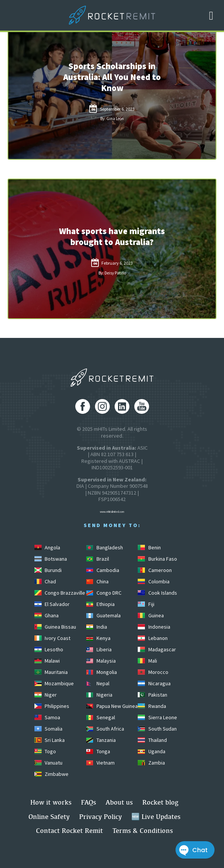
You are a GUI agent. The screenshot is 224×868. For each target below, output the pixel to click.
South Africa (105, 729)
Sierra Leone (157, 717)
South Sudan (157, 729)
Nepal (98, 683)
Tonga (98, 751)
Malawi (47, 661)
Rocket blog (160, 802)
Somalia (48, 729)
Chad (45, 581)
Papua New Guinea (112, 706)
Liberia (99, 649)
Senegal (101, 717)
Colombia (153, 581)
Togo (45, 751)
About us (119, 802)
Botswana (51, 559)
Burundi (48, 570)
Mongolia (102, 672)
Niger (46, 695)
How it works (51, 802)
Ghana (47, 615)
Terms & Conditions (143, 830)
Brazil (98, 559)
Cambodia (103, 570)
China (97, 581)
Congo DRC (104, 593)
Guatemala (103, 615)
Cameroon (155, 570)
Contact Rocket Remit (69, 830)
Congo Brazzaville (60, 593)
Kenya (98, 638)
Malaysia (101, 661)
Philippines (52, 706)
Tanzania (101, 740)
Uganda (151, 751)
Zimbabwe (51, 774)
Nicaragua (154, 683)
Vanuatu (48, 763)
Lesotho (49, 649)
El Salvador (52, 604)
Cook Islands (157, 593)
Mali (147, 661)
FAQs (89, 802)
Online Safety (49, 816)
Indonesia (154, 627)
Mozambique (54, 683)
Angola (47, 547)
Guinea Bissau (55, 627)
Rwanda (152, 706)
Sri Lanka (50, 740)
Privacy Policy (100, 816)
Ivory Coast (52, 638)
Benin (149, 547)
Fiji (146, 604)
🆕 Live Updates (156, 816)
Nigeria (99, 695)
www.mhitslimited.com (112, 512)
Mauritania (51, 672)
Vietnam (100, 763)
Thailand (152, 740)
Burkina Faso (157, 559)
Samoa (47, 717)
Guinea (151, 615)
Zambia (151, 763)
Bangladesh (105, 547)
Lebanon (152, 638)
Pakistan (152, 695)
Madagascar (157, 649)
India (97, 627)
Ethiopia (100, 604)
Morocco (153, 672)
